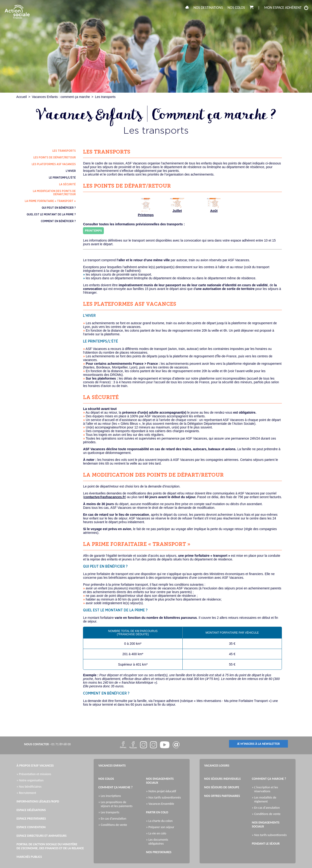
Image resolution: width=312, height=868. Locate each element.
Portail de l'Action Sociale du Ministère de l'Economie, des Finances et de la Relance (50, 846)
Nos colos (236, 8)
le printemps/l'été (62, 178)
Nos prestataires (159, 852)
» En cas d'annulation (113, 819)
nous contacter (37, 744)
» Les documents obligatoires (158, 842)
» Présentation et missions (35, 774)
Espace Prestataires (31, 819)
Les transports (105, 97)
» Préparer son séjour (161, 827)
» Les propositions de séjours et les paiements (116, 804)
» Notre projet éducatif (162, 791)
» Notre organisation (31, 780)
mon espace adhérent (286, 8)
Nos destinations (208, 8)
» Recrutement (27, 793)
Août (214, 205)
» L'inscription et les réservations (266, 789)
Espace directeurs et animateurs (41, 836)
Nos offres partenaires (222, 796)
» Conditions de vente (114, 825)
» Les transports (110, 812)
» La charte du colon (161, 821)
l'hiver (71, 171)
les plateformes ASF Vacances (54, 164)
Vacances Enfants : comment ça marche (61, 97)
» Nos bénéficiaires (30, 787)
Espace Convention (31, 827)
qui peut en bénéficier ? (59, 208)
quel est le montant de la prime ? (51, 214)
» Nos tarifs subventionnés (165, 797)
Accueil (21, 97)
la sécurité (67, 184)
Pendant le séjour (266, 844)
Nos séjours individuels (223, 779)
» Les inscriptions (111, 796)
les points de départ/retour (55, 157)
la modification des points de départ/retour (54, 193)
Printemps (146, 207)
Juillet (177, 205)
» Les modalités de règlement (265, 799)
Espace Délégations (31, 810)
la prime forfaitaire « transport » (50, 201)
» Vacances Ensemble (161, 804)
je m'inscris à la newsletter (259, 744)
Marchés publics (29, 857)
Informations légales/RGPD (38, 801)
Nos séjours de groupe (222, 787)
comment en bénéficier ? (58, 221)
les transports (64, 151)
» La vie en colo (157, 833)
